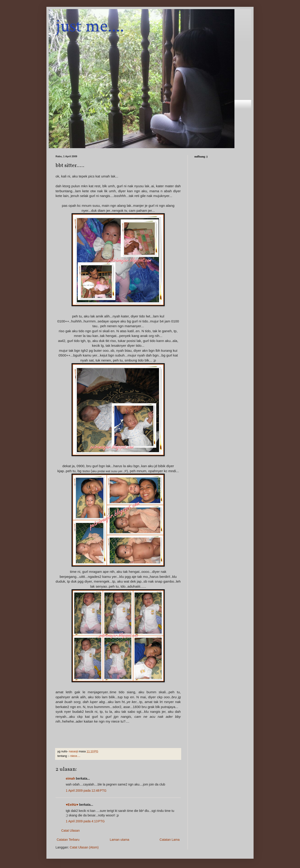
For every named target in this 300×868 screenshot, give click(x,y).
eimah (70, 778)
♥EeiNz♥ (72, 805)
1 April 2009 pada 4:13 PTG (85, 821)
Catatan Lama (170, 840)
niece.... (75, 756)
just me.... (90, 26)
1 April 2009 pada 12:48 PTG (86, 791)
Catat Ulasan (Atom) (84, 847)
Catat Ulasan (70, 831)
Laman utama (119, 840)
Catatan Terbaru (68, 840)
